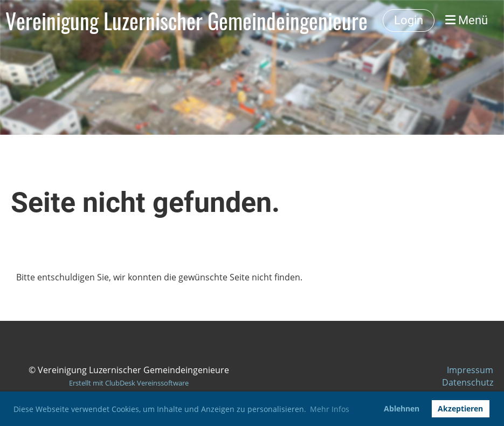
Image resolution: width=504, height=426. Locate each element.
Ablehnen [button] (402, 408)
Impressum (470, 370)
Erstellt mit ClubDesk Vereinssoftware (129, 383)
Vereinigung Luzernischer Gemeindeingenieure (187, 20)
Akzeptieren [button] (460, 408)
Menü (467, 20)
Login (409, 20)
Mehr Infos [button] (330, 409)
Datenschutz (468, 382)
